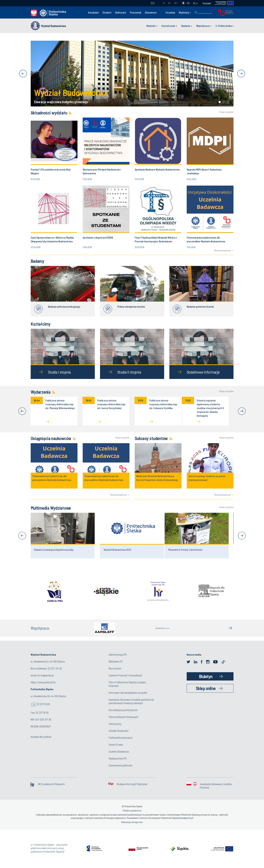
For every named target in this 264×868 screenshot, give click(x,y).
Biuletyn (206, 676)
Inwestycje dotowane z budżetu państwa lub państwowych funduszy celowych (131, 701)
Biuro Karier (115, 668)
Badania (186, 26)
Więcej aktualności (222, 250)
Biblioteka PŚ (116, 661)
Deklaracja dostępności (132, 822)
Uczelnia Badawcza (119, 751)
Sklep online (206, 688)
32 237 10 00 (43, 704)
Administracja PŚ (118, 654)
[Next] (242, 411)
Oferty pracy (115, 724)
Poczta (153, 3)
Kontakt (207, 3)
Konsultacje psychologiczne (123, 710)
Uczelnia (170, 12)
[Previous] (22, 411)
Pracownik (136, 12)
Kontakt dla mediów (41, 737)
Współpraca (203, 26)
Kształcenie (168, 26)
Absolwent (151, 12)
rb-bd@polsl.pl (46, 675)
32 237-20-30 (55, 668)
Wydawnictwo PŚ (118, 758)
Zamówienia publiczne (120, 765)
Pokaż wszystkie (226, 112)
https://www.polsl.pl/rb (43, 682)
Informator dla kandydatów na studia (128, 693)
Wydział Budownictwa (53, 26)
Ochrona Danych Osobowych (123, 717)
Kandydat (93, 12)
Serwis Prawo (116, 744)
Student (107, 12)
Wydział (151, 26)
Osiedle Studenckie (119, 731)
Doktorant (121, 12)
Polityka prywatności (132, 811)
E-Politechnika (224, 26)
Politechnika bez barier (121, 738)
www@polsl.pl (186, 818)
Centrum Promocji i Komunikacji (125, 675)
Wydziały (184, 12)
